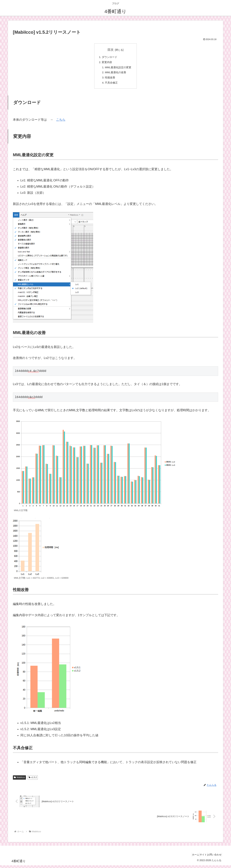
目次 (111, 50)
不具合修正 (111, 85)
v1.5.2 (33, 780)
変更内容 (106, 63)
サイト (198, 857)
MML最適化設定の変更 (118, 68)
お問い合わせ (213, 857)
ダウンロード (109, 57)
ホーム (188, 857)
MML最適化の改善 (115, 74)
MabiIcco (19, 780)
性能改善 (110, 80)
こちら (61, 122)
